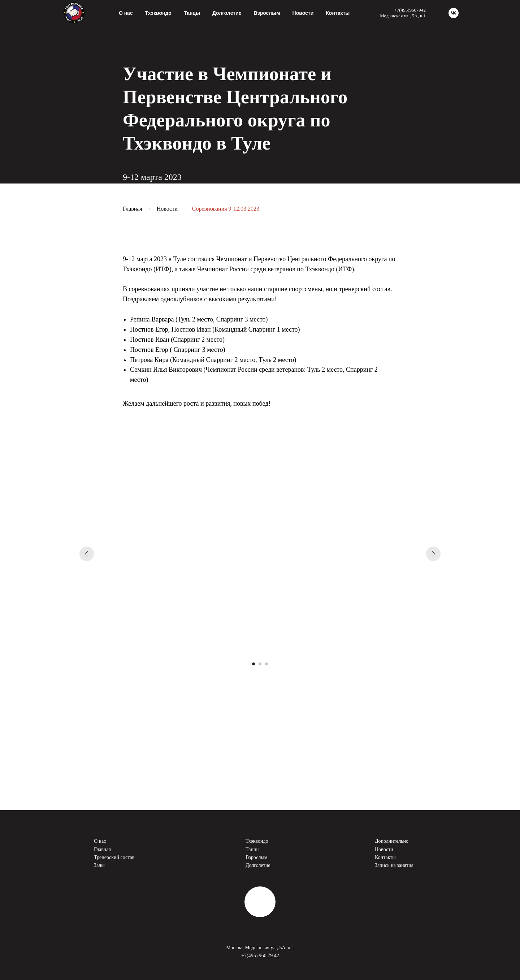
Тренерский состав (114, 857)
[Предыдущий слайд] (87, 554)
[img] (260, 902)
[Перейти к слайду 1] (253, 664)
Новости (303, 13)
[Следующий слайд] (433, 554)
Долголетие (227, 13)
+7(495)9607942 (410, 10)
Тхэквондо (257, 841)
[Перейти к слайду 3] (266, 664)
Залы (99, 865)
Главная (133, 209)
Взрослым (267, 13)
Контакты (338, 13)
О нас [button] (126, 13)
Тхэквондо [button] (158, 13)
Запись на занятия (394, 865)
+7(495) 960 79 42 (260, 956)
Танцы (192, 13)
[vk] (454, 13)
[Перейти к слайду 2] (260, 664)
